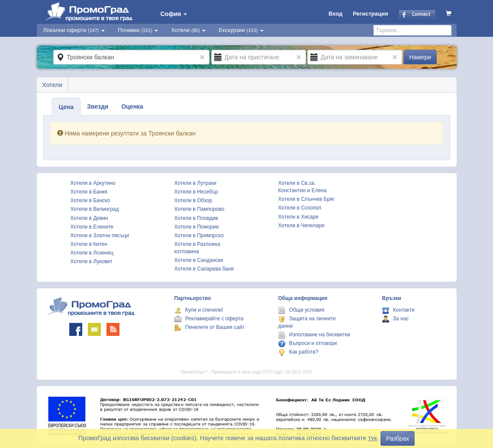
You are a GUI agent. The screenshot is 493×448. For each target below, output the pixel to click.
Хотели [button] (188, 30)
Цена (66, 107)
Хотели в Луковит (92, 261)
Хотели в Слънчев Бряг (306, 199)
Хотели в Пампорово (200, 209)
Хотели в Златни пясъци (100, 235)
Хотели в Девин (89, 218)
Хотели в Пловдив (196, 218)
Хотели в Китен (89, 244)
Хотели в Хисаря (298, 217)
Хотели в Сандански (199, 260)
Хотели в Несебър (196, 192)
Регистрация (370, 14)
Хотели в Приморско (199, 235)
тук (373, 438)
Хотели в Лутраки (195, 183)
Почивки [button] (138, 30)
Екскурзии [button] (241, 30)
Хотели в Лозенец (92, 253)
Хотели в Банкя (89, 192)
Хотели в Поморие (197, 227)
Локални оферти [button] (74, 30)
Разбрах (398, 438)
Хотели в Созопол (300, 208)
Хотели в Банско (90, 200)
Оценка (132, 106)
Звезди (98, 106)
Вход (335, 14)
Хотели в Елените (92, 227)
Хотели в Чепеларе (301, 226)
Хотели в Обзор (193, 200)
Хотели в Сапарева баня (204, 269)
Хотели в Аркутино (93, 183)
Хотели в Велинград (95, 209)
